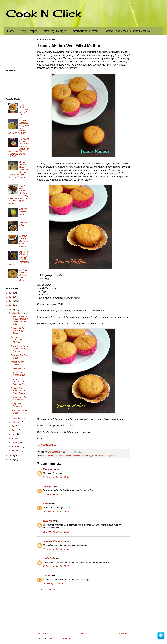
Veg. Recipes (29, 31)
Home (11, 31)
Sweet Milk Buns (19, 368)
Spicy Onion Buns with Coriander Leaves (24, 110)
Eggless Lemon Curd (23, 211)
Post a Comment (48, 590)
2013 (12, 460)
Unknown (48, 469)
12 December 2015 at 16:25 (56, 494)
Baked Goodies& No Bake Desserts (127, 31)
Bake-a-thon (59, 456)
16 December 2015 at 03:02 (56, 512)
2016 (12, 305)
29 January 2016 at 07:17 (55, 584)
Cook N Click (43, 13)
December (17, 313)
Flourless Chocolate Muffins (17, 340)
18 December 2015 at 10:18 (56, 532)
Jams (96, 456)
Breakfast (76, 456)
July (14, 426)
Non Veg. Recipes (55, 31)
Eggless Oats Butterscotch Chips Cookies (19, 391)
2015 (12, 309)
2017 (12, 301)
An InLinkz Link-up (47, 445)
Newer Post (43, 633)
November (17, 418)
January (16, 450)
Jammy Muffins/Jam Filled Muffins (18, 382)
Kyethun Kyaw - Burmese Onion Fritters (23, 241)
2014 (12, 456)
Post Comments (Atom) (61, 638)
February (16, 446)
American (49, 456)
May (14, 434)
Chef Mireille (49, 558)
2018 (12, 297)
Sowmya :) (48, 486)
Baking (68, 456)
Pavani (46, 504)
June (14, 430)
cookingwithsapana (53, 541)
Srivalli (46, 576)
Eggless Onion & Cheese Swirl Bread (23, 275)
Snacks (114, 456)
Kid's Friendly (105, 456)
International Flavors (85, 31)
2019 (12, 293)
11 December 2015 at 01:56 (56, 477)
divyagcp (48, 521)
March (15, 442)
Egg (91, 456)
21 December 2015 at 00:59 (56, 549)
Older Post (124, 633)
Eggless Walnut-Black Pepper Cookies (19, 331)
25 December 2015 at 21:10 (56, 566)
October (16, 422)
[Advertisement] (83, 612)
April (14, 438)
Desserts (84, 456)
